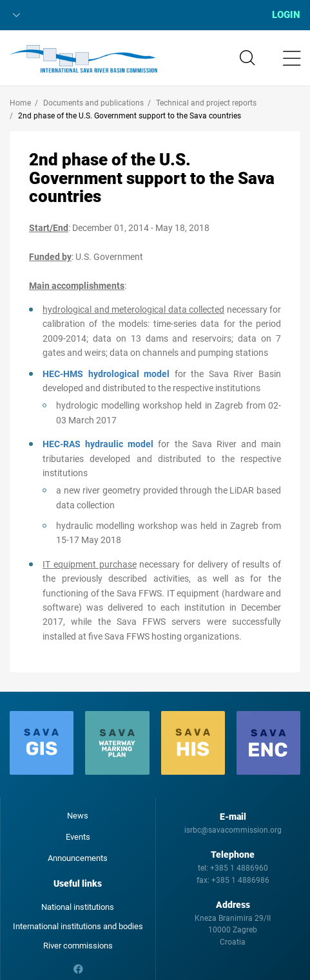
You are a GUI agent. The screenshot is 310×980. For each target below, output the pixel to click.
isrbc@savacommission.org (233, 830)
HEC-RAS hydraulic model (98, 444)
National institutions (78, 907)
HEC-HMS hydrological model (106, 374)
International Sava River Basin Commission (83, 59)
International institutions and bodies (78, 926)
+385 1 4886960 (239, 868)
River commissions (78, 946)
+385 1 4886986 (240, 880)
